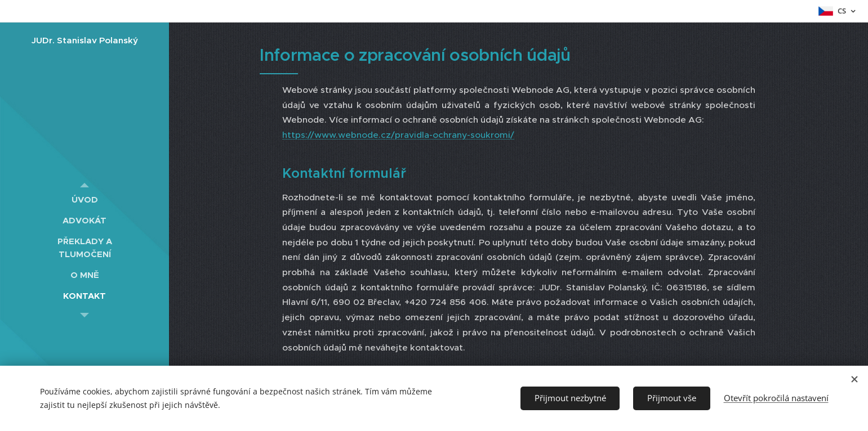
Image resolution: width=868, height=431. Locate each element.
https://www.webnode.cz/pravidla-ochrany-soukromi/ (398, 135)
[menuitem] (84, 199)
